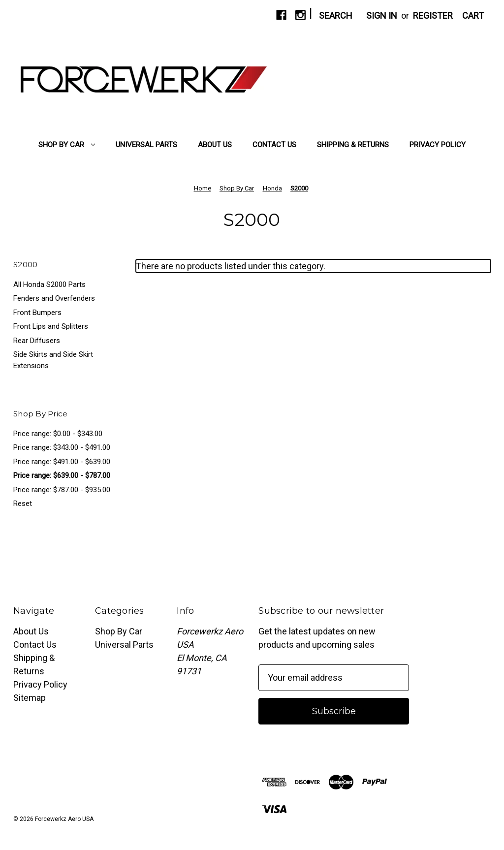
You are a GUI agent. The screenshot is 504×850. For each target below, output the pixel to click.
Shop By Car (67, 145)
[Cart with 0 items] (473, 16)
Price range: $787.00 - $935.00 (62, 490)
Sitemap (30, 698)
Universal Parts (146, 145)
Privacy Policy (438, 145)
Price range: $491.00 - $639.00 (62, 462)
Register (433, 16)
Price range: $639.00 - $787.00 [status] (62, 475)
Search (336, 16)
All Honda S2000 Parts (49, 284)
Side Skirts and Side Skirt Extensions (53, 360)
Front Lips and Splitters (51, 326)
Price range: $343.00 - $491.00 (62, 447)
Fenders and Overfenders (54, 298)
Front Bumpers (37, 313)
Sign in (382, 16)
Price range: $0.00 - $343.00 (58, 434)
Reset (23, 504)
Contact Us (274, 145)
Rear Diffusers (37, 341)
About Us (215, 145)
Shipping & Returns (353, 145)
